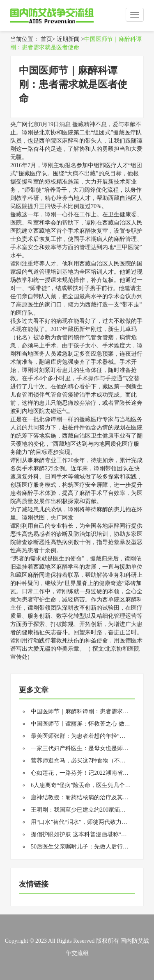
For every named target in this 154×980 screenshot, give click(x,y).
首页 (46, 39)
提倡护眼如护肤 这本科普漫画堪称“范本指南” (89, 834)
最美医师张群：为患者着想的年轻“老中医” (85, 736)
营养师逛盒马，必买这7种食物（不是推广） (87, 761)
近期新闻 (68, 39)
